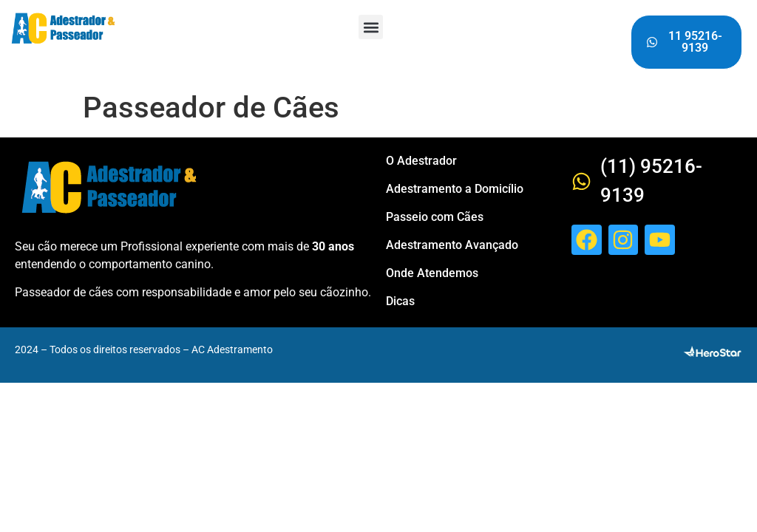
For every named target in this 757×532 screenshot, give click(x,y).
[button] (371, 27)
